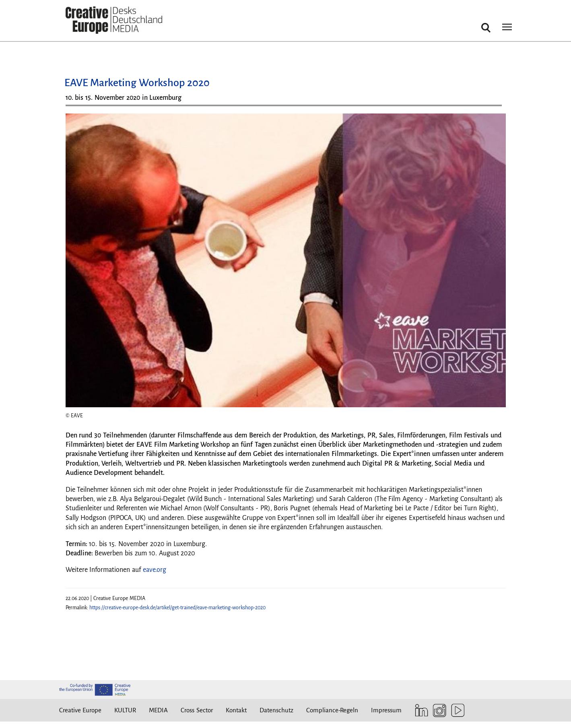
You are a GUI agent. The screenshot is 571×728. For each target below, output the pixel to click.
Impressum (386, 710)
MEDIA (158, 710)
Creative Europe (80, 710)
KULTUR (125, 710)
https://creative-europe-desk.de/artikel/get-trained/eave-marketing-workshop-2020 (177, 608)
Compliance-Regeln (332, 710)
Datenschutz (276, 710)
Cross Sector (197, 710)
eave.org (155, 570)
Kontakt (236, 710)
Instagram (438, 710)
